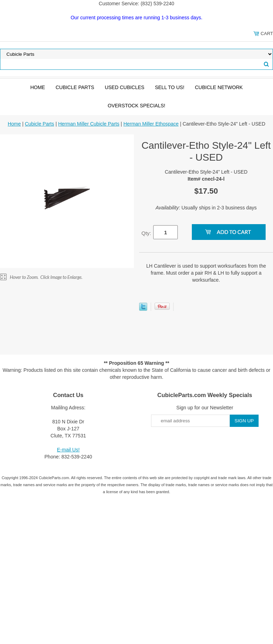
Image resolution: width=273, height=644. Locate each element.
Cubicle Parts (75, 87)
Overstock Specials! (137, 106)
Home (38, 87)
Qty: (146, 233)
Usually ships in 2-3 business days (206, 208)
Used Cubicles (125, 87)
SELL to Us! (170, 87)
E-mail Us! (68, 450)
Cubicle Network (219, 87)
